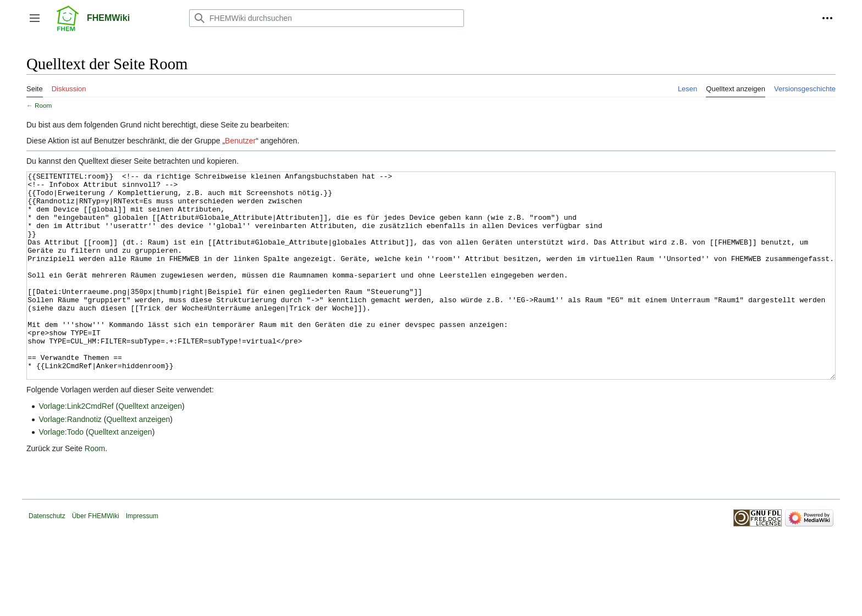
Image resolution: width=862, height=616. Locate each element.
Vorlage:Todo (61, 473)
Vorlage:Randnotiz (70, 460)
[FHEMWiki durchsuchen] (327, 18)
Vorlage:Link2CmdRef (76, 447)
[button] (35, 18)
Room (43, 105)
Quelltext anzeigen (150, 447)
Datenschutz (47, 557)
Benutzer (240, 141)
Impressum (142, 557)
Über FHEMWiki (96, 557)
